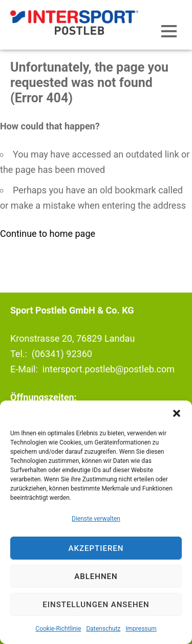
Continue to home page (48, 234)
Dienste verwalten (96, 519)
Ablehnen (96, 576)
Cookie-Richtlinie (58, 629)
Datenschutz (103, 629)
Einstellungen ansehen (96, 605)
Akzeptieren (96, 548)
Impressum (141, 629)
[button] (177, 413)
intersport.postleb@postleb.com (109, 369)
